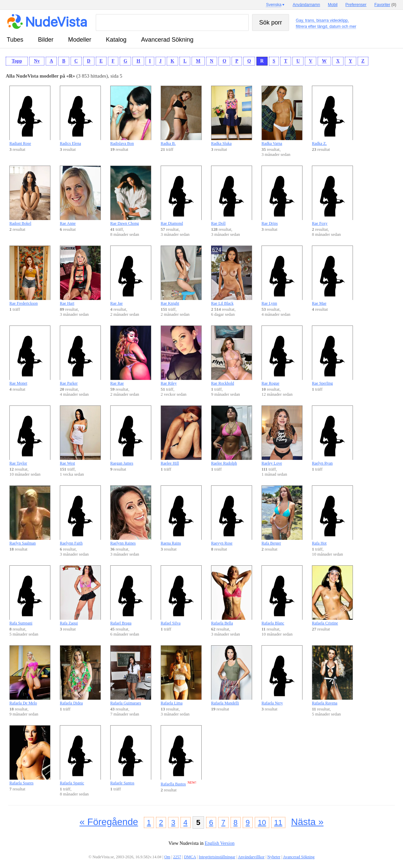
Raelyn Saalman (30, 515)
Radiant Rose (30, 116)
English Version (220, 843)
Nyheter (274, 857)
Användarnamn (306, 5)
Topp (17, 61)
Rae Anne (80, 196)
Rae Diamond (181, 196)
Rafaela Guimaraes (131, 675)
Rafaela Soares (30, 755)
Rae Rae (131, 356)
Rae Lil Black (232, 276)
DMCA (190, 857)
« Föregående (109, 822)
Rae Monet (30, 356)
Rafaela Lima (181, 675)
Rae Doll (232, 196)
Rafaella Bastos (181, 756)
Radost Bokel (30, 196)
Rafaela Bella (232, 595)
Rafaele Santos (131, 755)
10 (262, 822)
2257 (177, 857)
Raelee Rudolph (232, 436)
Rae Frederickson (30, 276)
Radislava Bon (131, 116)
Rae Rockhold (232, 356)
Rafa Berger (282, 515)
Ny (37, 61)
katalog (116, 40)
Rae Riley (181, 356)
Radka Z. (332, 116)
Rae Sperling (332, 356)
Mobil (333, 5)
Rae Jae (131, 276)
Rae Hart (80, 276)
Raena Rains (181, 515)
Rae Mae (332, 276)
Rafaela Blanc (282, 595)
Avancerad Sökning (167, 40)
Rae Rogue (282, 356)
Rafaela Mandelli (232, 675)
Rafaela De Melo (30, 675)
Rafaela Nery (282, 675)
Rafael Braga (131, 595)
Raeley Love (282, 436)
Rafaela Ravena (332, 675)
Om (167, 857)
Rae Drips (282, 196)
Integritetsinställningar (217, 857)
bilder (46, 40)
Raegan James (131, 436)
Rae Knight (181, 276)
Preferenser (356, 5)
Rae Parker (80, 356)
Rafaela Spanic (80, 755)
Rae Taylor (30, 436)
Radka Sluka (232, 116)
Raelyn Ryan (332, 436)
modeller (80, 40)
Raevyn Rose (232, 515)
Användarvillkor (251, 857)
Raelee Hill (181, 436)
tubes (15, 40)
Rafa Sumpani (30, 595)
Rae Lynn (282, 276)
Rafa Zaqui (80, 595)
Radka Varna (282, 116)
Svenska (274, 5)
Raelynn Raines (131, 515)
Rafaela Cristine (332, 595)
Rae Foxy (332, 196)
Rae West (80, 436)
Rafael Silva (181, 595)
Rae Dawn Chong (131, 196)
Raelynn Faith (80, 515)
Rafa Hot (332, 515)
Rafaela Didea (80, 675)
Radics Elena (80, 116)
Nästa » (307, 822)
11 (278, 822)
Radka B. (181, 116)
